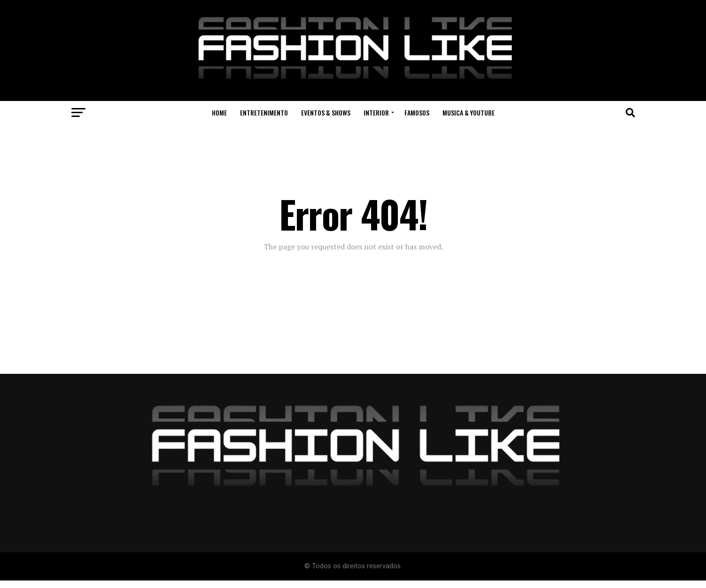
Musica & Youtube (469, 112)
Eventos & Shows (326, 112)
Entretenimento (264, 112)
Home (219, 112)
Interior (376, 112)
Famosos (417, 112)
